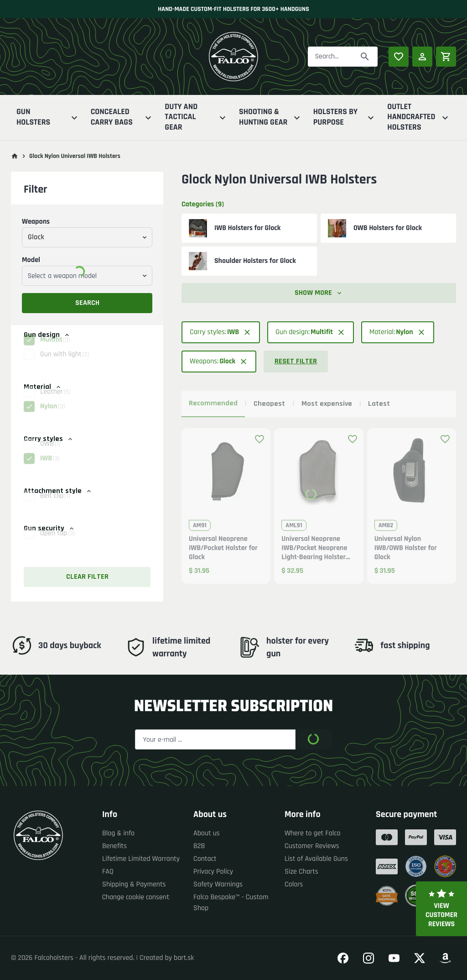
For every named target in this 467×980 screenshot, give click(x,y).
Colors (294, 884)
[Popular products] (399, 57)
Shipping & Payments (134, 884)
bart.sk (184, 958)
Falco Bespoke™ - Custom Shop (231, 903)
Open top (57, 543)
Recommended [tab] (213, 403)
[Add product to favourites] (259, 439)
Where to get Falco (313, 833)
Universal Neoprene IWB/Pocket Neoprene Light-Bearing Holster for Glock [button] (314, 548)
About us (207, 833)
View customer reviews (441, 909)
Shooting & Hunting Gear (271, 117)
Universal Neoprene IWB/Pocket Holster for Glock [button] (223, 548)
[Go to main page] (15, 156)
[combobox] (87, 237)
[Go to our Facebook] (343, 958)
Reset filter (296, 361)
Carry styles (49, 439)
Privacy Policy (213, 872)
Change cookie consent (136, 897)
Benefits (114, 846)
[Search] (365, 57)
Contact (205, 859)
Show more (319, 293)
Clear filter (87, 577)
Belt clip (55, 506)
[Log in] (422, 57)
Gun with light (65, 364)
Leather (55, 401)
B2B (199, 846)
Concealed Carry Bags (122, 117)
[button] (87, 350)
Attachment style (58, 491)
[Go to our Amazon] (445, 958)
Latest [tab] (379, 404)
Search (87, 303)
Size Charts (301, 872)
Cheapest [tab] (269, 404)
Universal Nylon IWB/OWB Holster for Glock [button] (406, 548)
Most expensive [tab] (327, 404)
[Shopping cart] (446, 57)
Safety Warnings (218, 884)
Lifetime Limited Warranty (141, 859)
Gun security (49, 528)
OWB (50, 453)
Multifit (55, 349)
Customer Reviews (312, 846)
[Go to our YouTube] (394, 958)
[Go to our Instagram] (368, 958)
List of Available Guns (316, 859)
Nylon (52, 416)
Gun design (47, 335)
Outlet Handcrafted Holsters (419, 118)
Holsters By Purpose (345, 117)
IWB (50, 468)
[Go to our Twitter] (420, 958)
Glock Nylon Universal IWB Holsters (75, 156)
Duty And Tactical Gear (196, 118)
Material (43, 387)
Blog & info (118, 833)
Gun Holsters (48, 117)
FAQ (108, 872)
